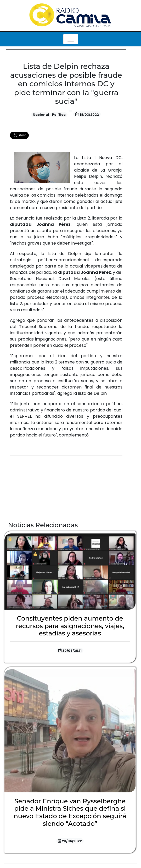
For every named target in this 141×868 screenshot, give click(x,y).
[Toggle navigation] (71, 39)
